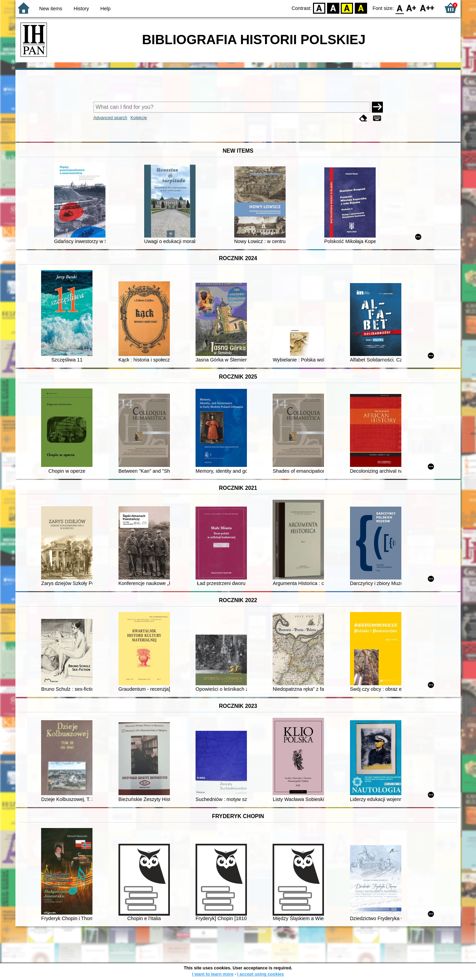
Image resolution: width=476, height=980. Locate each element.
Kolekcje (139, 118)
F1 (411, 8)
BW (333, 8)
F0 (399, 8)
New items (51, 9)
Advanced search (110, 118)
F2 (427, 8)
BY (361, 8)
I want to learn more (213, 974)
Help (105, 9)
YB (347, 8)
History (81, 9)
